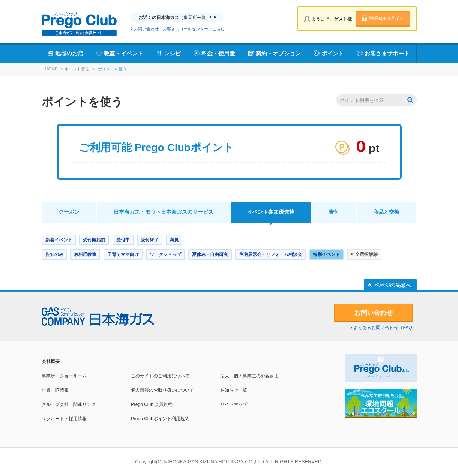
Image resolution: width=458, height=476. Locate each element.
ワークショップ (165, 254)
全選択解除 (364, 254)
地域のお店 (69, 53)
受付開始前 (94, 240)
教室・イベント (124, 53)
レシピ (172, 53)
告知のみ (54, 254)
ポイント (333, 53)
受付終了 (150, 240)
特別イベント (326, 254)
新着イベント (59, 240)
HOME (52, 69)
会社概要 (51, 361)
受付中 (123, 240)
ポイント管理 (77, 69)
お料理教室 (85, 254)
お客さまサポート (387, 53)
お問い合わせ (374, 313)
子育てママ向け (123, 254)
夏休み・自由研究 (210, 254)
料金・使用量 (218, 53)
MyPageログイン (386, 18)
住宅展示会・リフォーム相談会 (270, 254)
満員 (174, 240)
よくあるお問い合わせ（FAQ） (385, 328)
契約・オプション (278, 53)
